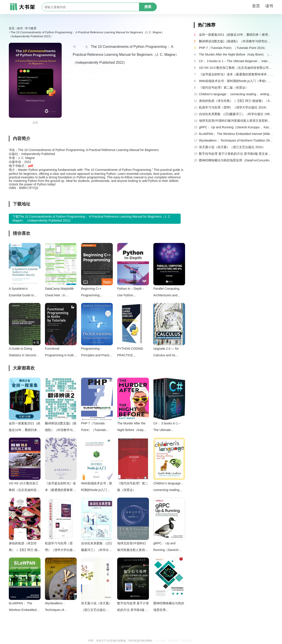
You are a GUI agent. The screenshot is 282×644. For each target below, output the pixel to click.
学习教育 (31, 28)
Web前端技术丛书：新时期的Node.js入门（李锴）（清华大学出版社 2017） (97, 487)
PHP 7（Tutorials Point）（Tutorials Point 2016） (94, 427)
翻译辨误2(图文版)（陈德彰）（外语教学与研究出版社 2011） (61, 427)
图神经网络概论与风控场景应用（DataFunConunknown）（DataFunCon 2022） (169, 607)
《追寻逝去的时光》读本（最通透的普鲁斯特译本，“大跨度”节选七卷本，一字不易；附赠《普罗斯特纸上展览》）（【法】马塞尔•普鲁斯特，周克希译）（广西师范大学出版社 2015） (60, 487)
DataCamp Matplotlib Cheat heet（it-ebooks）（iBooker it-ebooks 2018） (60, 293)
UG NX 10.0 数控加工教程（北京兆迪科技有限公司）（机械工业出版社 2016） (24, 487)
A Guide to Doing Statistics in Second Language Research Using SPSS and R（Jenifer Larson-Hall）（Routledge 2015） (23, 353)
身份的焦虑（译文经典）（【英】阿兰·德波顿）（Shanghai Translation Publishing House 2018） (25, 547)
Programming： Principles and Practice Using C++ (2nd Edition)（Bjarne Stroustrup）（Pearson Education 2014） (97, 353)
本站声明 (174, 641)
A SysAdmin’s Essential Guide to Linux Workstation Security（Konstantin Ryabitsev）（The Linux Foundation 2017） (23, 293)
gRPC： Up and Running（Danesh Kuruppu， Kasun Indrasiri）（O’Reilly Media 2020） (167, 547)
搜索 (148, 7)
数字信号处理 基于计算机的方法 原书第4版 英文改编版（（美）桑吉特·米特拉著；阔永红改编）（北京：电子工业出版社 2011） (133, 607)
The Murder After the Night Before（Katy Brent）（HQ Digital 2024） (131, 427)
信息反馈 (186, 641)
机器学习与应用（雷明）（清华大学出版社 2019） (60, 547)
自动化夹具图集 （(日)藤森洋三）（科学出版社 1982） (96, 547)
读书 (269, 6)
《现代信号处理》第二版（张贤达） (133, 487)
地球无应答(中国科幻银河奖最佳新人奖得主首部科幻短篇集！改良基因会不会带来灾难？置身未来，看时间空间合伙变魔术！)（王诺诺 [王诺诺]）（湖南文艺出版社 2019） (133, 547)
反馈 (35, 123)
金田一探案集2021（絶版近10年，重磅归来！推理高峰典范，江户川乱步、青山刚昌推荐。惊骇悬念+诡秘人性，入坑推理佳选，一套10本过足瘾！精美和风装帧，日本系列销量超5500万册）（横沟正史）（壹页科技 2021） (25, 427)
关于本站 (161, 641)
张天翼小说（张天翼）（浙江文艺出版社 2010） (96, 607)
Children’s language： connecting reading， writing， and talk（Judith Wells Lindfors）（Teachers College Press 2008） (169, 487)
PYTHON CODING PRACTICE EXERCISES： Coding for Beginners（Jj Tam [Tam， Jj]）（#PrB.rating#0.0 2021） (133, 353)
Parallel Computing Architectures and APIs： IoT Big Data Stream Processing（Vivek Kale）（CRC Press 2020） (169, 293)
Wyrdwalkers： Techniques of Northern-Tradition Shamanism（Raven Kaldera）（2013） (59, 607)
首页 (256, 6)
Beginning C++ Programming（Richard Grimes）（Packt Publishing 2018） (95, 293)
